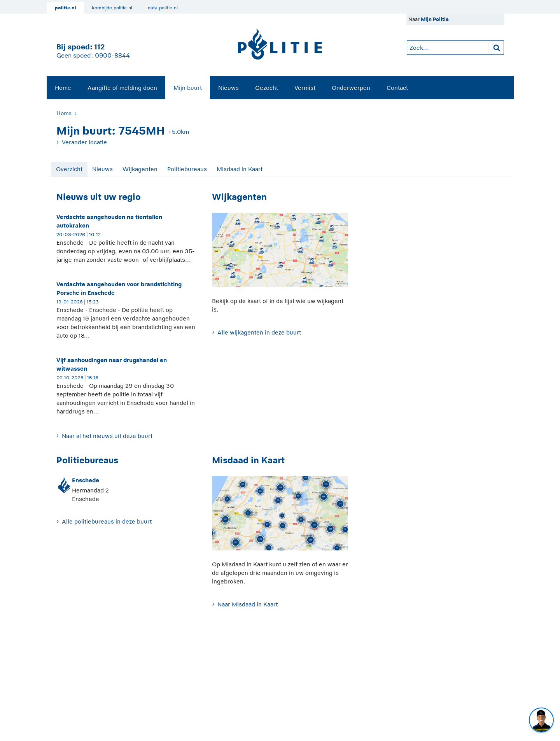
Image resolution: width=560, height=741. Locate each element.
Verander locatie (84, 142)
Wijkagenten (140, 169)
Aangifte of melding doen (122, 88)
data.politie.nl (163, 8)
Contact (397, 88)
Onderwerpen (351, 88)
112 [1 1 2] (99, 47)
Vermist (305, 88)
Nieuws (228, 88)
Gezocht (267, 88)
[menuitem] (63, 88)
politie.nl (66, 8)
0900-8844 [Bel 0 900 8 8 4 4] (112, 56)
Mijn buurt (188, 88)
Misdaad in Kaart (240, 169)
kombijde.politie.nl (112, 8)
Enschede (86, 480)
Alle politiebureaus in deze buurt (107, 521)
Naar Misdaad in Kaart (248, 604)
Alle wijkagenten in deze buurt (259, 332)
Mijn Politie (435, 19)
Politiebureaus (187, 169)
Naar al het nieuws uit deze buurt (107, 436)
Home (63, 88)
